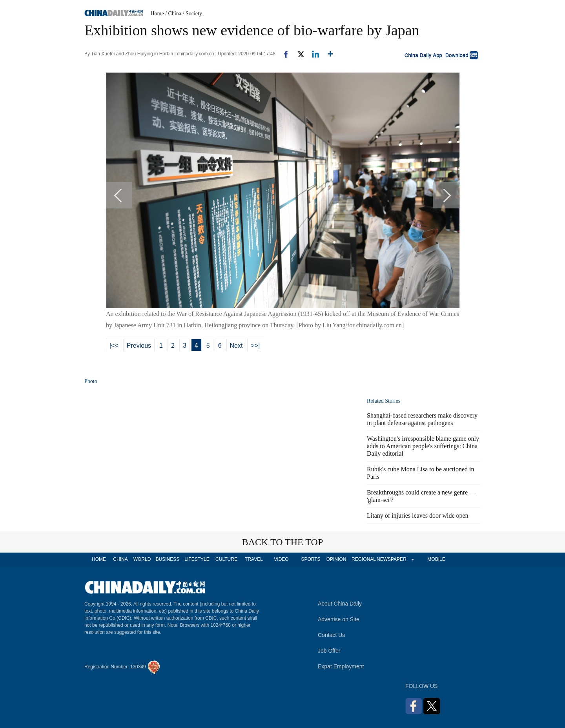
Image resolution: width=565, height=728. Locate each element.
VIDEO (281, 559)
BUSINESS (168, 559)
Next (236, 346)
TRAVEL (254, 559)
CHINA (120, 559)
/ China (173, 14)
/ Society (192, 14)
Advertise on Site (339, 619)
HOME (99, 559)
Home (157, 14)
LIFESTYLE (197, 559)
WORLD (142, 559)
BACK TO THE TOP (283, 542)
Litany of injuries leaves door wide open (418, 515)
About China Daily (340, 604)
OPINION (336, 559)
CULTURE (226, 559)
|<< (114, 346)
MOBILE (436, 559)
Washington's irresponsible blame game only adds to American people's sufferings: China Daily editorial (423, 446)
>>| (255, 346)
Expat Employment (341, 666)
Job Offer (329, 651)
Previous (139, 346)
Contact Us (331, 635)
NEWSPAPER (391, 559)
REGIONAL (364, 559)
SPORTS (311, 559)
